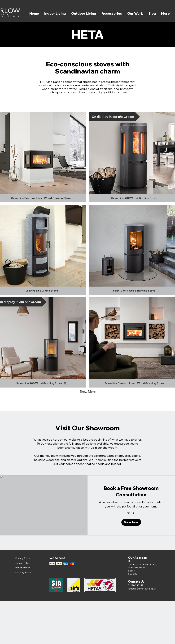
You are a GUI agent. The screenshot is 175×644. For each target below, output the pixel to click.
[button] (131, 522)
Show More (88, 392)
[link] (131, 492)
